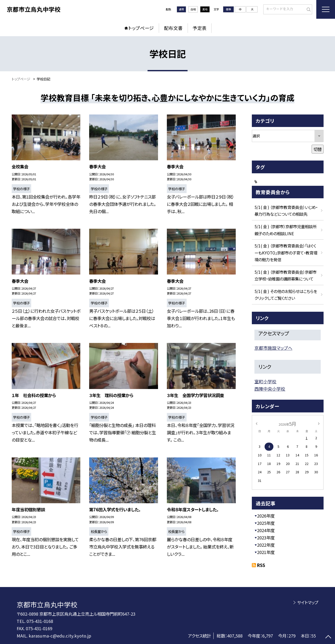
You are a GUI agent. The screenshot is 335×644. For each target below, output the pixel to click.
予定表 (200, 28)
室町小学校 (265, 381)
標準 (228, 9)
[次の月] (319, 423)
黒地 (205, 9)
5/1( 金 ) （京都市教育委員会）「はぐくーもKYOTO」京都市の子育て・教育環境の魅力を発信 (286, 253)
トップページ (141, 28)
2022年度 (266, 545)
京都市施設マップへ (273, 348)
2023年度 (266, 538)
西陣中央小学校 (270, 389)
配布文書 (173, 28)
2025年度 (266, 523)
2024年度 (266, 530)
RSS (261, 565)
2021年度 (266, 552)
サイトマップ (308, 602)
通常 (181, 9)
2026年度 (266, 516)
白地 (193, 9)
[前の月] (256, 423)
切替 (318, 149)
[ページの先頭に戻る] (328, 637)
